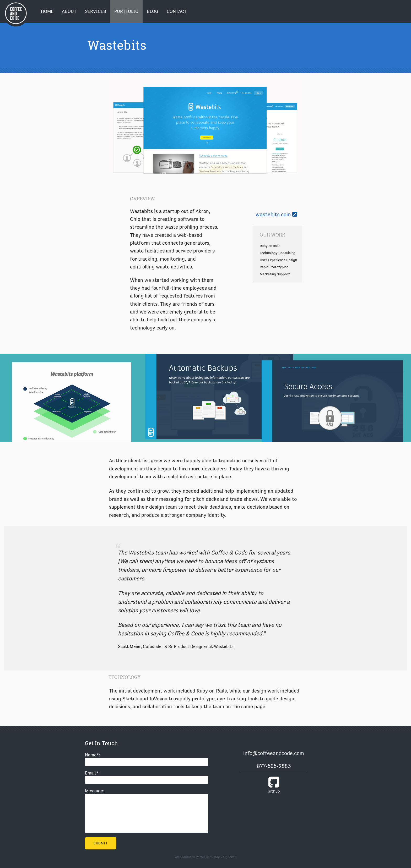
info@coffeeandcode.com (274, 753)
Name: (93, 755)
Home (47, 11)
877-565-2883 (274, 766)
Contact (177, 11)
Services (95, 11)
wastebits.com (276, 215)
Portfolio (126, 11)
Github (274, 785)
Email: (92, 773)
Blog (153, 11)
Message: (94, 791)
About (69, 11)
